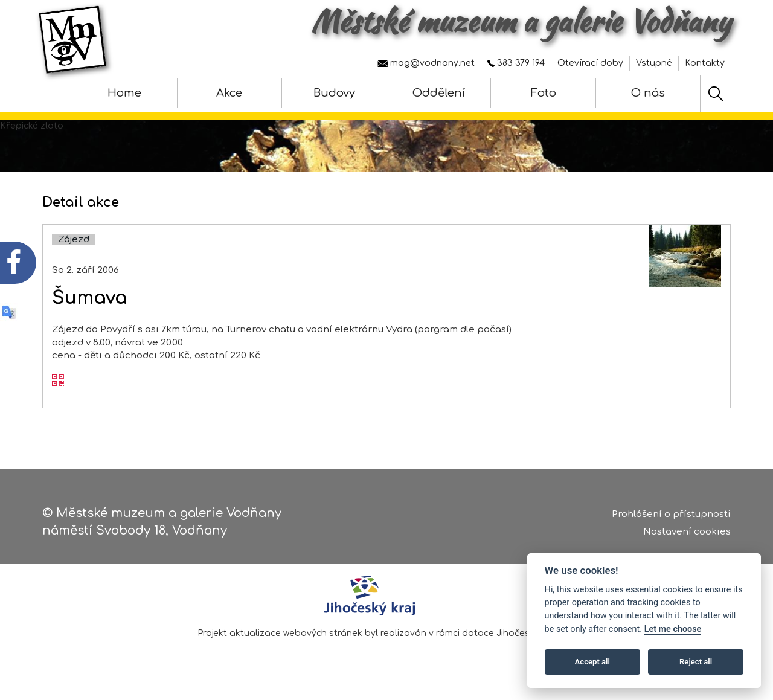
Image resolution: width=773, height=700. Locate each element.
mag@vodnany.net (426, 63)
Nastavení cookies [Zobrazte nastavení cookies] (687, 532)
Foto (544, 93)
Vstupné (654, 63)
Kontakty (705, 63)
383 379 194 (516, 63)
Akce (229, 93)
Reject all (696, 662)
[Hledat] (716, 94)
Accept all (592, 662)
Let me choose (673, 629)
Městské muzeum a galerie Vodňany (521, 21)
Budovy (334, 93)
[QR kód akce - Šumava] (58, 381)
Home (124, 93)
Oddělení (439, 93)
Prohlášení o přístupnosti (671, 514)
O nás (648, 93)
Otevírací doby (590, 63)
